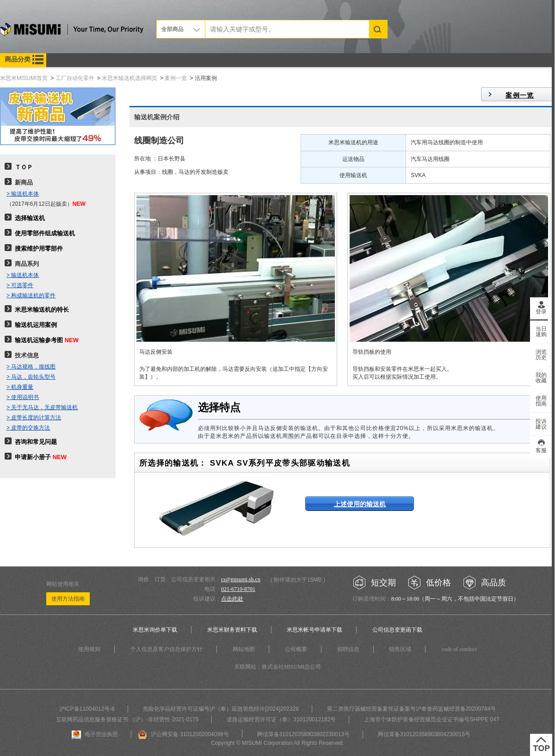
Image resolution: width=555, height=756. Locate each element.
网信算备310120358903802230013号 (303, 734)
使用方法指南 (68, 599)
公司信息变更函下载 (397, 630)
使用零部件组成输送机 (45, 233)
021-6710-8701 (238, 589)
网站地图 (244, 649)
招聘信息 (348, 649)
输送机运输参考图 (39, 340)
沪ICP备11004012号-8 (87, 709)
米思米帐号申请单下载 (314, 630)
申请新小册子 (33, 457)
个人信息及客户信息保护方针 (166, 649)
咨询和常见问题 (36, 442)
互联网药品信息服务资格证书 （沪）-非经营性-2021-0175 (127, 719)
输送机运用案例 (36, 325)
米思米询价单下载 (155, 630)
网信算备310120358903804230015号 (424, 734)
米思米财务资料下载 (232, 630)
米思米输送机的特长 (42, 310)
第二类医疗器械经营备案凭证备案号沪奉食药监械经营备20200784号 (411, 709)
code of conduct (459, 649)
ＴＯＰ (24, 167)
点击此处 (232, 599)
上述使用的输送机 (360, 504)
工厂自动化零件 (75, 78)
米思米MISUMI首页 (24, 78)
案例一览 (176, 78)
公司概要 (296, 649)
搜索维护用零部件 (39, 249)
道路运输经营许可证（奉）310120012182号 (281, 719)
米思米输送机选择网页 (129, 78)
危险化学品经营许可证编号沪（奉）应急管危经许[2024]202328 (221, 709)
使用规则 (89, 649)
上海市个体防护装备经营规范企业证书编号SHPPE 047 (432, 719)
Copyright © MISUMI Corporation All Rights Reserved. (277, 743)
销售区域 (400, 649)
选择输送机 (30, 218)
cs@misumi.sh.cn (241, 579)
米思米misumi (72, 31)
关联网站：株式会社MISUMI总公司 (278, 667)
